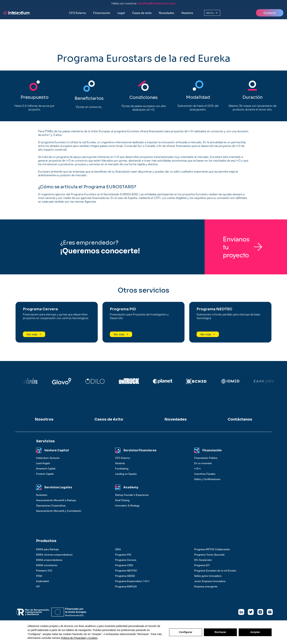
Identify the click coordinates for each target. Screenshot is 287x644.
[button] (102, 13)
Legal (121, 13)
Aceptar (255, 632)
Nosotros (187, 13)
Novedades (166, 13)
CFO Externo (77, 13)
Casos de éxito (142, 13)
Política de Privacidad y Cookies (79, 638)
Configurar (186, 632)
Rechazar (220, 632)
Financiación (102, 13)
